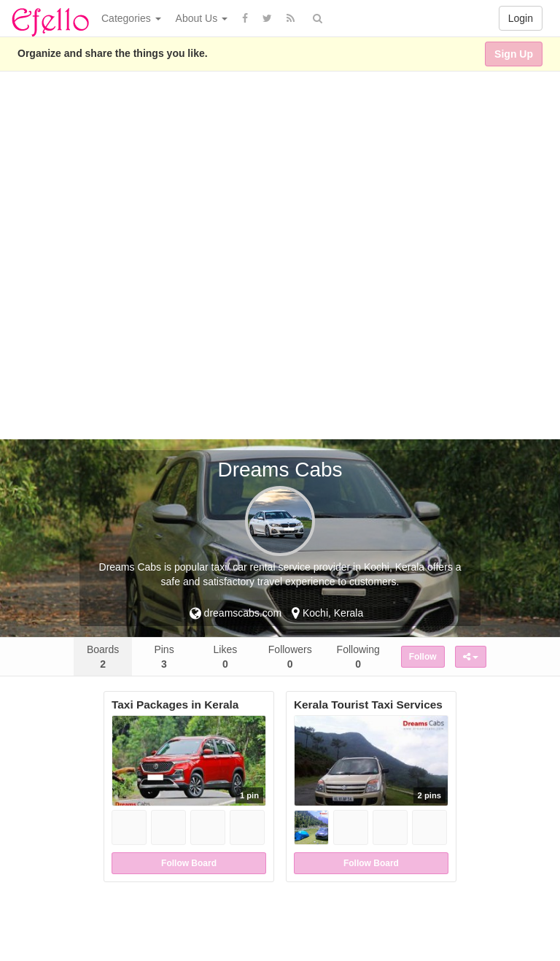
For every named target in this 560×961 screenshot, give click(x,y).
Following (358, 657)
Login (521, 18)
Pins (164, 657)
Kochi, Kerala (327, 613)
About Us (202, 18)
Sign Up (514, 54)
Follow (423, 657)
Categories (131, 18)
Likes (226, 657)
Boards (103, 657)
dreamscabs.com (236, 613)
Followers (290, 657)
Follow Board (189, 863)
